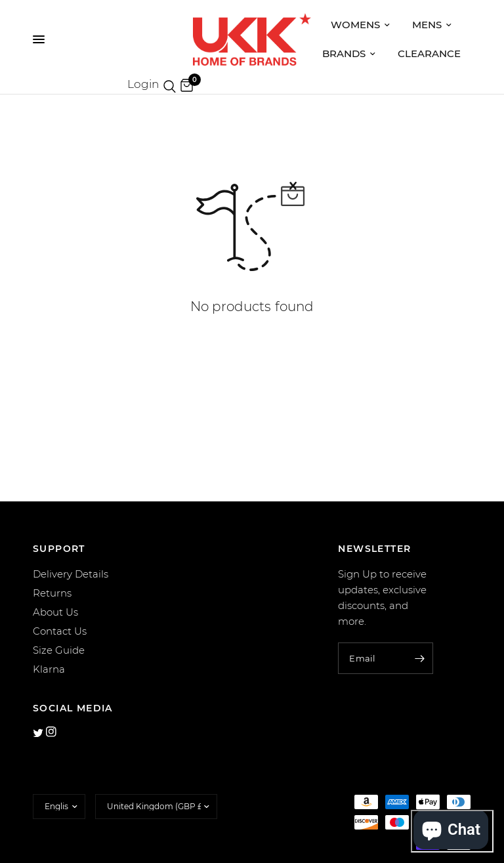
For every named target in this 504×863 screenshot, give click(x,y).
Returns (52, 593)
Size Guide (59, 650)
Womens (360, 25)
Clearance (429, 53)
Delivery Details (71, 574)
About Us (55, 612)
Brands (349, 53)
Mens (432, 25)
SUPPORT (59, 549)
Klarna (49, 669)
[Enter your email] (420, 658)
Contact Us (60, 631)
